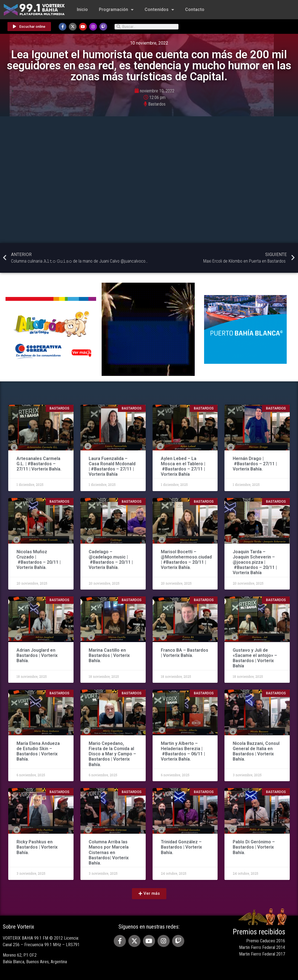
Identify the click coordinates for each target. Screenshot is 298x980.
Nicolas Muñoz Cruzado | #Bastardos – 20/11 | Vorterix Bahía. (39, 560)
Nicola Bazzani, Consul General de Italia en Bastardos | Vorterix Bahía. (256, 751)
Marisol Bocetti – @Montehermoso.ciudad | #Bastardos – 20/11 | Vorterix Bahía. (186, 560)
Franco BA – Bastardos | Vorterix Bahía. (185, 653)
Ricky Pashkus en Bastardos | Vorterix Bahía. (37, 847)
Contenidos (159, 10)
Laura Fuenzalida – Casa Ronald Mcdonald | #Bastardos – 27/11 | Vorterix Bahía (112, 466)
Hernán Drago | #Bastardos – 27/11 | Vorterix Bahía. (255, 464)
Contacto (195, 9)
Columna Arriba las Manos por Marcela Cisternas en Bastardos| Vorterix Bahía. (109, 852)
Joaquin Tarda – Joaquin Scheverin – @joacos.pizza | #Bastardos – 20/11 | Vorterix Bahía (255, 562)
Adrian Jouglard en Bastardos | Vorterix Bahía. (37, 655)
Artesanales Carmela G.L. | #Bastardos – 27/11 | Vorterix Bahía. (39, 464)
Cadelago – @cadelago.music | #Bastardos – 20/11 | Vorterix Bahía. (111, 560)
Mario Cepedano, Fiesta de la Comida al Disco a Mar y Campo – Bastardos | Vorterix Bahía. (112, 754)
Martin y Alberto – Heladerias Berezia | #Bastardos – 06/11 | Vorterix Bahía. (183, 751)
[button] (149, 894)
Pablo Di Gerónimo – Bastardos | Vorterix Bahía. (254, 847)
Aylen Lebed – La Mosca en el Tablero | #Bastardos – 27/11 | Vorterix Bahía (183, 466)
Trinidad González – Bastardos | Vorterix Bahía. (181, 847)
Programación (116, 10)
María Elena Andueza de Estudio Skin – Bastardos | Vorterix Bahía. (38, 751)
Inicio (82, 9)
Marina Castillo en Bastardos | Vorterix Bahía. (109, 655)
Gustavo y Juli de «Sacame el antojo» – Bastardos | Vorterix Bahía (255, 658)
